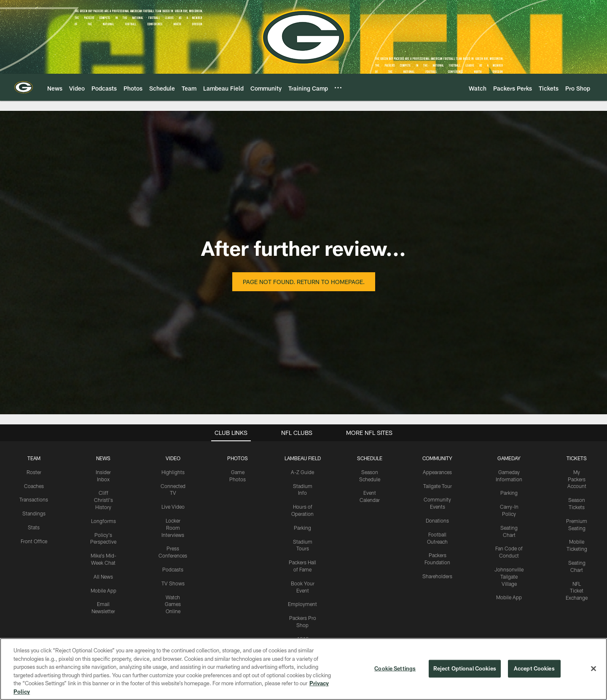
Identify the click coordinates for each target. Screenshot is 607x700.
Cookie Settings (395, 671)
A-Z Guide (302, 472)
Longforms (103, 521)
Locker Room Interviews (173, 528)
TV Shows (173, 583)
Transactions (34, 499)
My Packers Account (577, 479)
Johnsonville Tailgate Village (509, 577)
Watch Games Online (173, 604)
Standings (34, 513)
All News (103, 577)
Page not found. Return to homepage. (304, 282)
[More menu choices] (338, 88)
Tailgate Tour (438, 486)
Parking (302, 528)
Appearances (437, 472)
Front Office (34, 541)
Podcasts (173, 569)
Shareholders (437, 576)
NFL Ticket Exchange (577, 591)
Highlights (173, 472)
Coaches (34, 486)
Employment (302, 604)
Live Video (173, 507)
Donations (437, 520)
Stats (34, 527)
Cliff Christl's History (103, 500)
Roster (34, 472)
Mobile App (103, 590)
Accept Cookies (534, 671)
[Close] (594, 672)
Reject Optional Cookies (465, 671)
